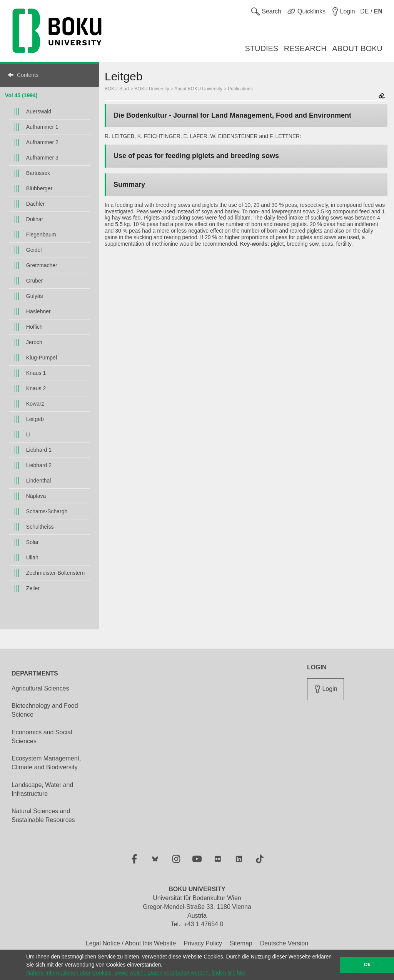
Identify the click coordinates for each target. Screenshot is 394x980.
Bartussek (38, 173)
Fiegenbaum (41, 235)
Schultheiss (40, 527)
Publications (240, 89)
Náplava (36, 496)
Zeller (33, 588)
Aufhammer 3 (42, 158)
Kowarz (35, 404)
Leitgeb (35, 419)
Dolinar (35, 219)
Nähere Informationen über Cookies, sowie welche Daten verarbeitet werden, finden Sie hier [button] (136, 973)
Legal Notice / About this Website (131, 943)
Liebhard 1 (39, 450)
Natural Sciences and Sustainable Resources (43, 815)
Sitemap (241, 943)
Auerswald (39, 111)
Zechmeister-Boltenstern (56, 573)
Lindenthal (39, 481)
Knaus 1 (36, 373)
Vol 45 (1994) (21, 95)
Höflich (34, 327)
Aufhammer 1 (42, 127)
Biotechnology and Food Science (45, 710)
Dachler (35, 204)
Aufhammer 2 (42, 142)
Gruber (35, 281)
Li (28, 434)
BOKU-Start (117, 89)
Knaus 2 (36, 388)
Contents (28, 75)
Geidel (34, 250)
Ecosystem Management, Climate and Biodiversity (46, 763)
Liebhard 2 (39, 465)
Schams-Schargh (47, 511)
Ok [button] (367, 965)
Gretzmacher (42, 265)
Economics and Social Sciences (42, 737)
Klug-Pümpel (42, 358)
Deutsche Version (284, 943)
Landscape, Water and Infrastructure (42, 789)
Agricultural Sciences (40, 688)
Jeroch (34, 342)
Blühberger (39, 188)
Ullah (32, 557)
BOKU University (152, 89)
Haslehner (38, 311)
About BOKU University (198, 89)
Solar (33, 542)
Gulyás (35, 296)
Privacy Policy (203, 943)
